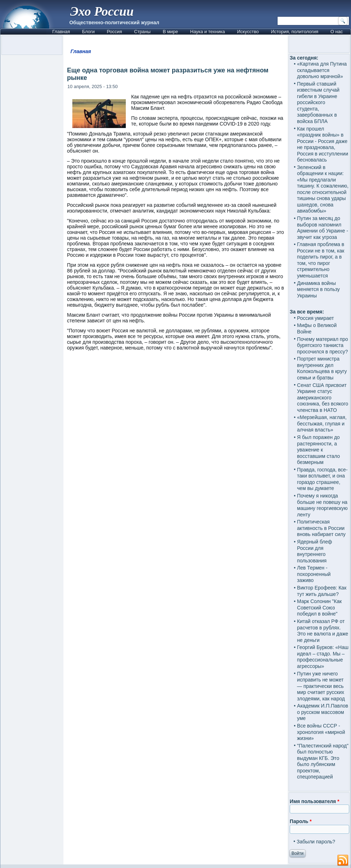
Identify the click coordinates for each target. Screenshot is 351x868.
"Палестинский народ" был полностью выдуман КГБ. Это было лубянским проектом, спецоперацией (323, 761)
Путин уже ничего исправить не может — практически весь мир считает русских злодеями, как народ (321, 686)
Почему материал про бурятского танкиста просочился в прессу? (323, 345)
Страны (142, 32)
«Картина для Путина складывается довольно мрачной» (322, 70)
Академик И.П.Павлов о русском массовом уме (323, 712)
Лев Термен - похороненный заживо (314, 574)
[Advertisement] (175, 543)
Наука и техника (208, 32)
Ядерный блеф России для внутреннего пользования (315, 551)
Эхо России (102, 11)
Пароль (301, 821)
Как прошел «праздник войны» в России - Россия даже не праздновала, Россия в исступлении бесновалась (323, 144)
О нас (337, 32)
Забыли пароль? (316, 842)
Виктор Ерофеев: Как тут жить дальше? (322, 591)
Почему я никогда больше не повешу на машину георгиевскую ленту (322, 505)
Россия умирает (316, 318)
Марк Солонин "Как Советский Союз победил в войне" (319, 607)
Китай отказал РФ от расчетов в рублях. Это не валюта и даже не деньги (323, 631)
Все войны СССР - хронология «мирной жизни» (321, 732)
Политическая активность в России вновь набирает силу (321, 528)
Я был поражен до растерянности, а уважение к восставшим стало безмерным (319, 450)
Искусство (248, 32)
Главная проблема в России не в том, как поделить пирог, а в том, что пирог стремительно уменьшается (321, 260)
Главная (61, 32)
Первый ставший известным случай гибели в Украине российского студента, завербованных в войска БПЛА (318, 103)
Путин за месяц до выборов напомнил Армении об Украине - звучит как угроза (323, 228)
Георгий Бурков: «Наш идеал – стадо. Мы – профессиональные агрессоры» (323, 657)
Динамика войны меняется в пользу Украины (319, 289)
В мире (171, 32)
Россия (115, 32)
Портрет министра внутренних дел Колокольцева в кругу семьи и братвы (322, 368)
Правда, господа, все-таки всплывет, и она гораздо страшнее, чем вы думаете (322, 479)
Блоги (88, 32)
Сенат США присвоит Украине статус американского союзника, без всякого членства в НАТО (323, 398)
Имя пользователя (314, 801)
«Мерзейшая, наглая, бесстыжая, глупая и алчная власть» (322, 423)
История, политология (295, 32)
